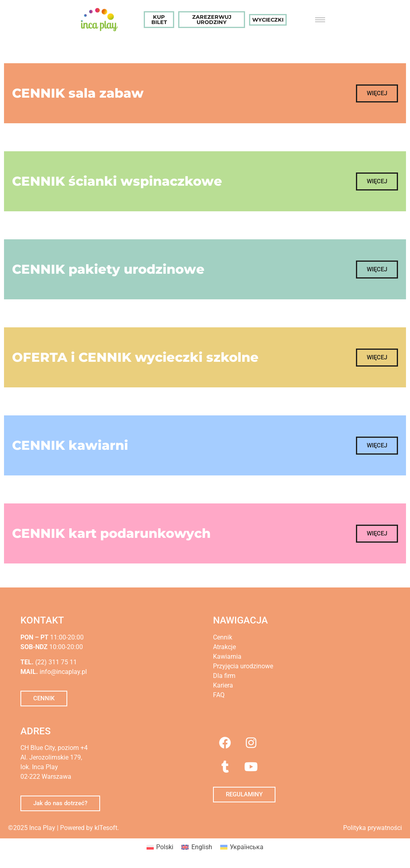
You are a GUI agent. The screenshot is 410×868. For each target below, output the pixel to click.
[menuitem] (160, 847)
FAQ (219, 695)
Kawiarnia (227, 657)
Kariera (223, 685)
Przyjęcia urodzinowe (243, 666)
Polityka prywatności (373, 828)
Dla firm (224, 676)
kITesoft (106, 828)
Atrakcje (224, 647)
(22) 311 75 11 (55, 662)
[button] (377, 93)
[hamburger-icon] (320, 20)
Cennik (223, 637)
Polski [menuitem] (165, 847)
